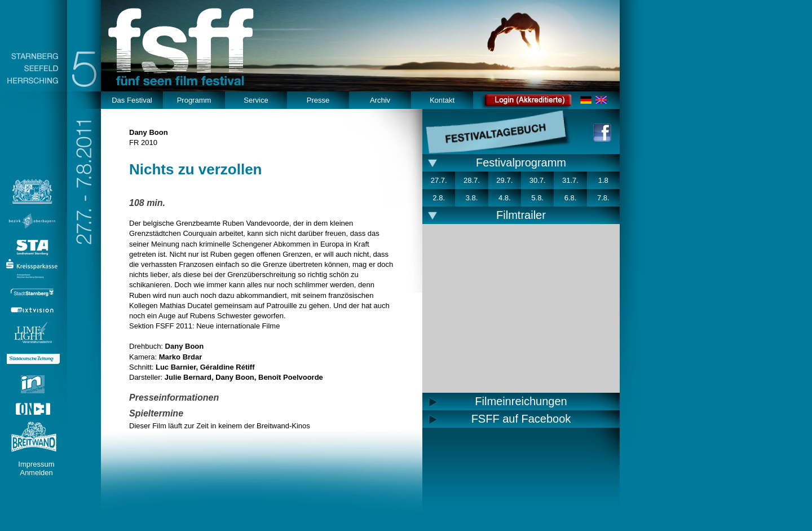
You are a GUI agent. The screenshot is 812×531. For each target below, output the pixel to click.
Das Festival (132, 100)
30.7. (538, 180)
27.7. (439, 180)
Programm (194, 100)
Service (256, 100)
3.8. (472, 198)
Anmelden (36, 473)
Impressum (36, 464)
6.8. (571, 198)
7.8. (603, 198)
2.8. (439, 198)
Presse (318, 100)
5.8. (537, 198)
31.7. (570, 180)
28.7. (472, 180)
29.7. (504, 180)
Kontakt (442, 100)
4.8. (505, 198)
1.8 (603, 180)
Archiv (380, 100)
